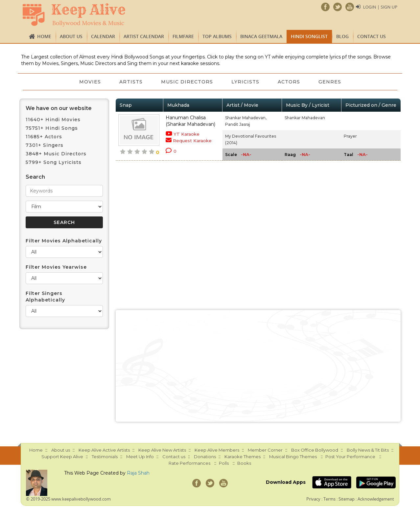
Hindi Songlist (309, 36)
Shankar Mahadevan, (246, 118)
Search (35, 177)
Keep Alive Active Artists (104, 450)
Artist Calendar (144, 36)
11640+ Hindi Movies (53, 120)
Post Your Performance (350, 457)
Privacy (313, 499)
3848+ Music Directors (56, 154)
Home (44, 36)
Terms (329, 499)
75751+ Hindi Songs (52, 128)
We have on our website (59, 108)
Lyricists (245, 82)
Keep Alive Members (217, 450)
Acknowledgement (376, 499)
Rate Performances (189, 463)
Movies (90, 82)
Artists (131, 82)
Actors (289, 82)
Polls (224, 463)
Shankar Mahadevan (305, 118)
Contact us (372, 36)
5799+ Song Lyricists (54, 162)
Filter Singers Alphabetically (45, 297)
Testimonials (105, 457)
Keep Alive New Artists (162, 450)
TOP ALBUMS (217, 36)
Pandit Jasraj (238, 124)
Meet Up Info (140, 457)
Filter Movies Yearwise (56, 267)
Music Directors (187, 82)
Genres (330, 82)
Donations (205, 457)
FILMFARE (183, 36)
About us (71, 36)
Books (244, 463)
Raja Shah (138, 473)
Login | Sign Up (380, 7)
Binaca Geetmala (261, 36)
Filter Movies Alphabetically (64, 241)
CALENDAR (103, 36)
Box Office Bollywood (315, 450)
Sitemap (347, 499)
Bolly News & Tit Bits (368, 450)
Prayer (350, 136)
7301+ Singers (45, 145)
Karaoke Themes (243, 457)
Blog (342, 36)
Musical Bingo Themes (293, 457)
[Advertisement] (258, 366)
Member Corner (265, 450)
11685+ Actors (44, 137)
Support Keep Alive (62, 457)
